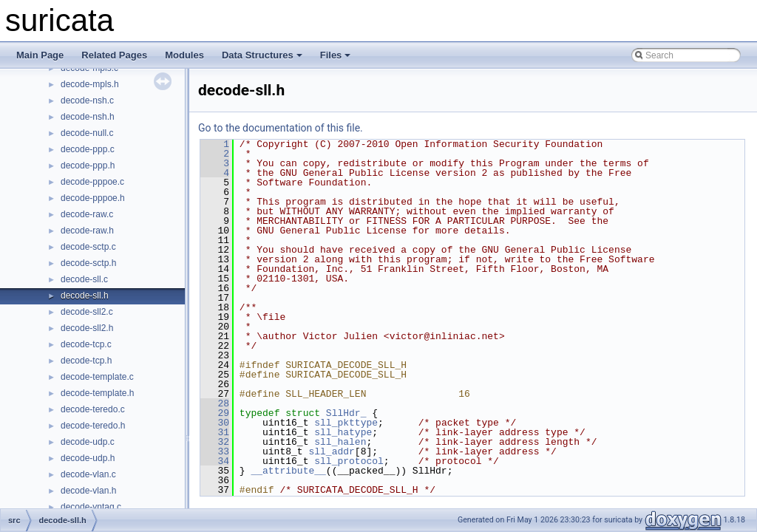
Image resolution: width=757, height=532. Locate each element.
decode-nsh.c (87, 100)
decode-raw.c (87, 214)
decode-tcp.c (86, 344)
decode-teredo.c (93, 409)
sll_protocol (349, 461)
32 (215, 442)
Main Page (40, 55)
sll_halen (340, 442)
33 (215, 451)
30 (215, 423)
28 (215, 403)
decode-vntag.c (91, 507)
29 (215, 413)
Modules (184, 55)
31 (215, 432)
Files (336, 55)
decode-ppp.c (88, 149)
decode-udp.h (88, 458)
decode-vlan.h (88, 491)
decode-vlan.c (88, 474)
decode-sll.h (85, 296)
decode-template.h (97, 393)
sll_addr (331, 451)
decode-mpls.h (90, 84)
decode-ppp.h (88, 166)
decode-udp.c (88, 442)
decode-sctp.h (88, 263)
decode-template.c (97, 377)
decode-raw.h (87, 231)
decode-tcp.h (86, 361)
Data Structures (262, 55)
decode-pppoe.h (93, 198)
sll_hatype (343, 432)
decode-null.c (87, 133)
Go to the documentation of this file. (281, 128)
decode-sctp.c (88, 247)
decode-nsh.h (88, 117)
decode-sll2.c (87, 312)
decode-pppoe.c (92, 182)
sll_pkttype (346, 423)
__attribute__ (288, 471)
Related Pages (114, 55)
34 (215, 461)
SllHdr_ (346, 413)
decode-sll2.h (87, 328)
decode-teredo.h (93, 426)
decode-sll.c (84, 279)
